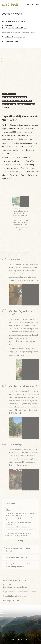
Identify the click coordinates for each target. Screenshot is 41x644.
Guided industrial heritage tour (14, 37)
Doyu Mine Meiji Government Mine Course (19, 33)
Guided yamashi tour (10, 42)
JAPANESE (30, 5)
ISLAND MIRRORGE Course (14, 21)
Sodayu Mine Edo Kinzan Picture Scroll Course (15, 27)
